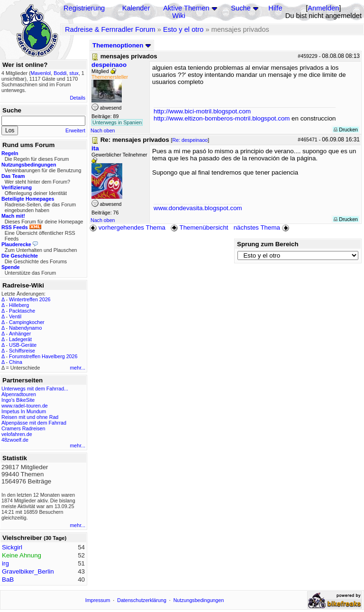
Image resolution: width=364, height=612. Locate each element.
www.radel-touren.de (25, 406)
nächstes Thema (262, 227)
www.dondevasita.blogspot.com (198, 208)
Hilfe (275, 8)
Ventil (15, 316)
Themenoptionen (122, 45)
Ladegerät (20, 339)
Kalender (136, 8)
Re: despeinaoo (190, 140)
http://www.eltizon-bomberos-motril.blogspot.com (222, 118)
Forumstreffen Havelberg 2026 (43, 356)
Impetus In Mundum (24, 411)
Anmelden (323, 8)
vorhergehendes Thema (127, 227)
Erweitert (75, 130)
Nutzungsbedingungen (199, 600)
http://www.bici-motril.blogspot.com (202, 111)
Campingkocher (27, 322)
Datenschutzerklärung (142, 600)
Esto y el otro (183, 29)
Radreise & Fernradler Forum (110, 29)
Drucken (346, 130)
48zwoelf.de (15, 440)
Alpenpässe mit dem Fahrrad (34, 423)
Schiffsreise (22, 351)
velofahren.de (17, 434)
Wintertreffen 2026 (30, 299)
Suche (241, 8)
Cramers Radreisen (23, 428)
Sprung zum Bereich (268, 244)
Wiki (179, 16)
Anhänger (20, 334)
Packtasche (22, 311)
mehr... (77, 368)
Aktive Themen (186, 8)
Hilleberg (19, 305)
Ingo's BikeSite (18, 400)
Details (77, 98)
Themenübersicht (199, 227)
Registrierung (84, 8)
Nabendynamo (25, 328)
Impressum (98, 600)
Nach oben (103, 130)
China (16, 362)
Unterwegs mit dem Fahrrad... (35, 389)
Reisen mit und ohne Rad (30, 417)
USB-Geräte (23, 345)
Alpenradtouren (19, 394)
